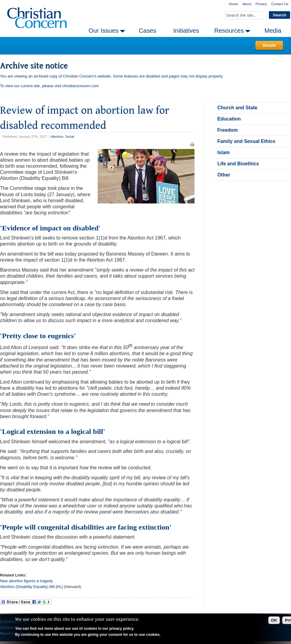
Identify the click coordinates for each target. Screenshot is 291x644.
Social (70, 137)
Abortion (57, 137)
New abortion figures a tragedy (26, 581)
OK (274, 620)
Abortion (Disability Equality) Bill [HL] (31, 587)
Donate (269, 45)
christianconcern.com (81, 86)
